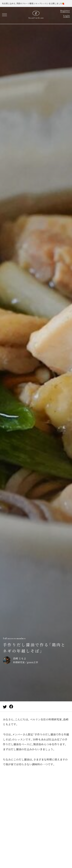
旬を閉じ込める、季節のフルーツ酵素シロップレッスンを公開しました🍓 (33, 3)
